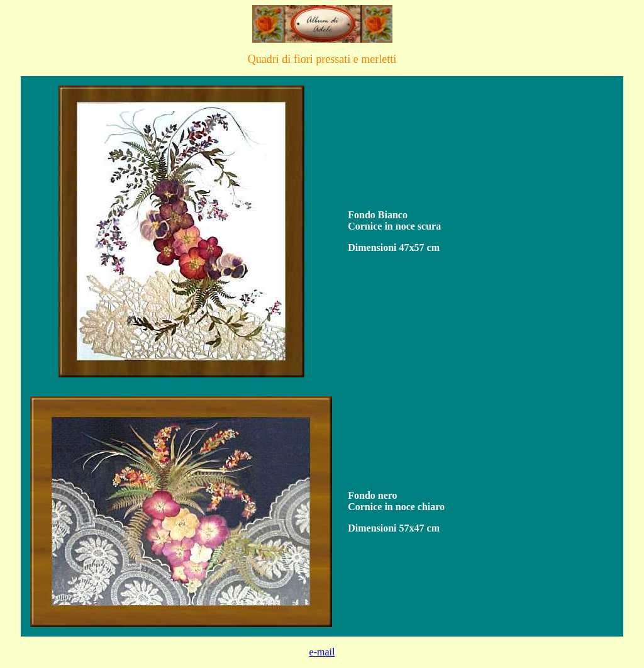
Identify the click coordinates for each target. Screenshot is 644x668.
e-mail (322, 652)
